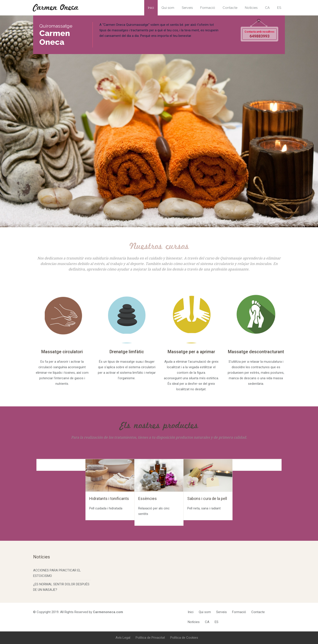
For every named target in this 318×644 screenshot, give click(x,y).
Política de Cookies (184, 638)
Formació (208, 8)
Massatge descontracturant (256, 352)
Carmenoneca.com (108, 612)
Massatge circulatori (62, 352)
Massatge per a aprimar (191, 352)
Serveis (187, 8)
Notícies (251, 8)
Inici (151, 8)
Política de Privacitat (150, 638)
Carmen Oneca (56, 8)
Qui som (168, 8)
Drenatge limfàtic (127, 352)
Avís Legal (123, 638)
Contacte (230, 8)
